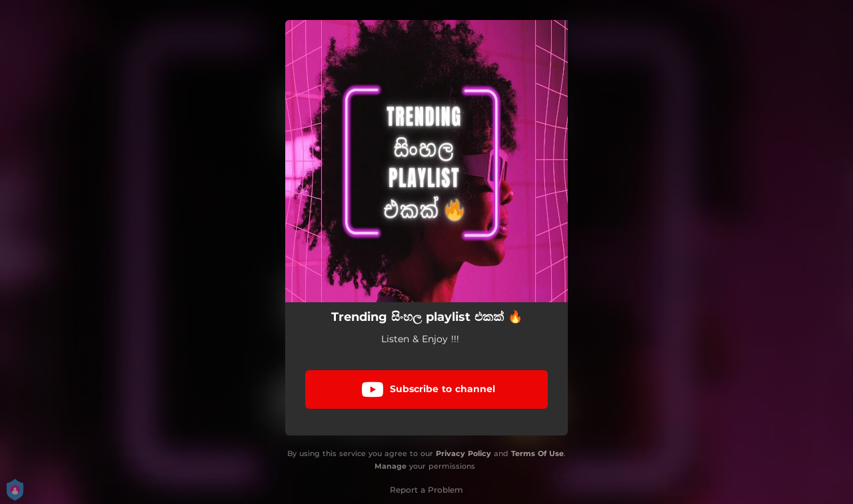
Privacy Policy (463, 453)
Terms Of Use (537, 453)
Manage (391, 466)
